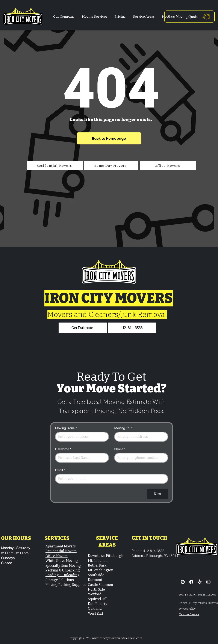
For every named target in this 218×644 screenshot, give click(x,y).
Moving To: (123, 428)
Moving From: (66, 428)
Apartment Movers (61, 546)
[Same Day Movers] (111, 166)
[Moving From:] (81, 437)
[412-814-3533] (132, 328)
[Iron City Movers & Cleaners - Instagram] (208, 582)
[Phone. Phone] (140, 458)
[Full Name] (81, 458)
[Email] (110, 479)
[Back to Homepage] (109, 138)
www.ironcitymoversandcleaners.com (117, 638)
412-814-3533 (154, 551)
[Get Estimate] (83, 328)
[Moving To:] (140, 437)
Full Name (63, 449)
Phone (120, 449)
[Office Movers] (168, 166)
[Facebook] (191, 582)
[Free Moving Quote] (189, 17)
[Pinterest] (183, 582)
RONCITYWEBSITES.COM (203, 595)
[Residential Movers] (55, 166)
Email (60, 470)
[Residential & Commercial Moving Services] (200, 582)
